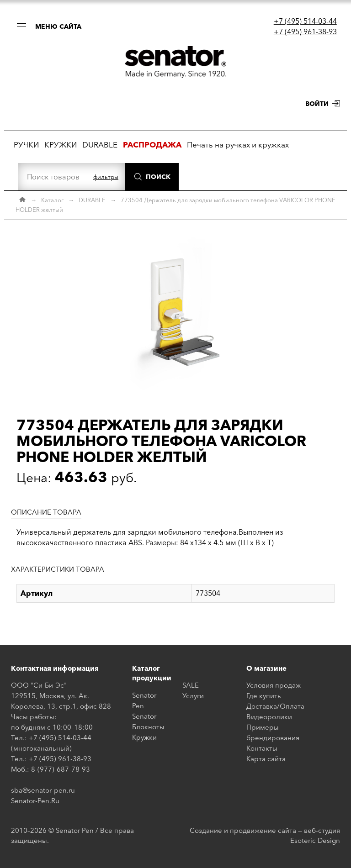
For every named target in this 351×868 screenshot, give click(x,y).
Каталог (52, 200)
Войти (317, 104)
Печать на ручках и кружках (238, 145)
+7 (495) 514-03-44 (305, 21)
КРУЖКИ (61, 145)
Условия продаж (274, 685)
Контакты (262, 748)
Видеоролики (269, 717)
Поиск (158, 177)
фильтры (106, 177)
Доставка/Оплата (275, 706)
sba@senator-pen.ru (43, 790)
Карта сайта (266, 759)
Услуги (193, 696)
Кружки (144, 737)
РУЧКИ (26, 145)
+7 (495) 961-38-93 (305, 32)
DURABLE (100, 145)
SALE (191, 685)
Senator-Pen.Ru (35, 801)
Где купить (264, 696)
